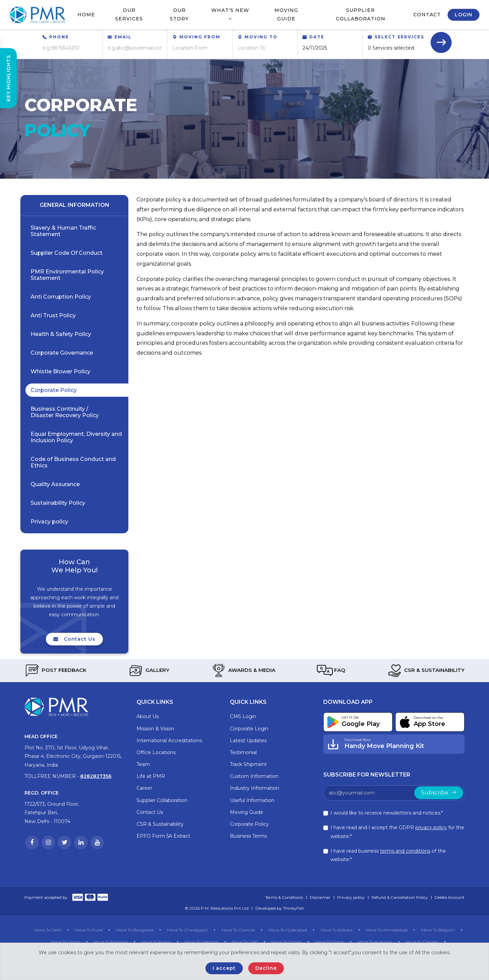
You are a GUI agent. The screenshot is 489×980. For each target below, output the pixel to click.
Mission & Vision (155, 729)
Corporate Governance (62, 353)
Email (123, 37)
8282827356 (96, 776)
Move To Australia (375, 942)
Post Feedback (56, 671)
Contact (427, 15)
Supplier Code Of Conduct (67, 253)
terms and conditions (405, 851)
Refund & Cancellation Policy (400, 897)
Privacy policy (49, 522)
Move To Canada (422, 942)
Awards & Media (243, 671)
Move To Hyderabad (288, 930)
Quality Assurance (55, 484)
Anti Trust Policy (53, 315)
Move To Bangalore (135, 930)
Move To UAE (245, 942)
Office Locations (156, 752)
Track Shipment (248, 764)
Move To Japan (66, 942)
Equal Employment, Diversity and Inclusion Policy (76, 437)
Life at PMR (151, 776)
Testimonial (243, 752)
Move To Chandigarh (187, 930)
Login (464, 15)
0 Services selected (391, 48)
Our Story (179, 14)
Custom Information (254, 776)
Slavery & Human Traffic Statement (63, 231)
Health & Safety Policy (61, 334)
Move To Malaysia (111, 942)
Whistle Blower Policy (60, 371)
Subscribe (439, 793)
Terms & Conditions (284, 897)
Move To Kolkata (337, 930)
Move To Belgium (438, 930)
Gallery (149, 671)
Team (143, 764)
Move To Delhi (48, 930)
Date (317, 37)
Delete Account (450, 897)
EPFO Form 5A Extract (163, 836)
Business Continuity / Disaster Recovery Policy (65, 412)
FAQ (331, 671)
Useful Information (252, 800)
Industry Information (255, 788)
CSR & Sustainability (426, 671)
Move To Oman (286, 942)
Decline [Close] (266, 968)
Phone (59, 37)
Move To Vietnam (201, 942)
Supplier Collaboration (361, 14)
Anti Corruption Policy (61, 297)
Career (144, 788)
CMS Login (243, 716)
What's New (230, 14)
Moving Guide (286, 14)
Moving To (261, 37)
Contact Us (74, 641)
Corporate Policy (54, 390)
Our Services (129, 14)
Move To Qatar (330, 942)
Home (86, 15)
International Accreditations (169, 741)
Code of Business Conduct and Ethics (73, 462)
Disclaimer (320, 897)
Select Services (399, 37)
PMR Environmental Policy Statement (67, 275)
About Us (148, 716)
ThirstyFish (294, 908)
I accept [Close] (224, 968)
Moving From (200, 37)
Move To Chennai (238, 930)
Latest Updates (248, 741)
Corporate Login (249, 729)
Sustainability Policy (58, 503)
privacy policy (431, 827)
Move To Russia (156, 942)
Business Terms (248, 836)
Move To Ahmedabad (387, 930)
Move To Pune (89, 930)
